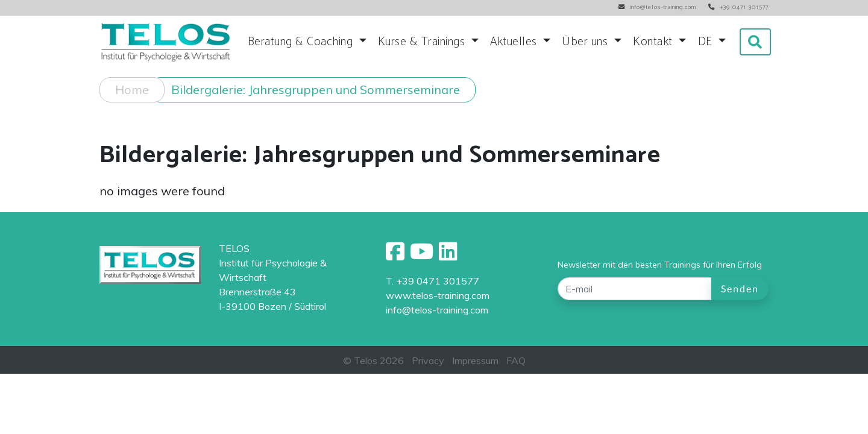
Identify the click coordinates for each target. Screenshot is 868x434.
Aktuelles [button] (515, 42)
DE (707, 42)
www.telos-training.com (438, 295)
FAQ (516, 360)
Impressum (475, 360)
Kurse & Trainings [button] (423, 42)
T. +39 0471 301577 (432, 281)
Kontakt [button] (654, 42)
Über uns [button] (587, 42)
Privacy (428, 360)
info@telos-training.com (437, 310)
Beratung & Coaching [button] (302, 42)
